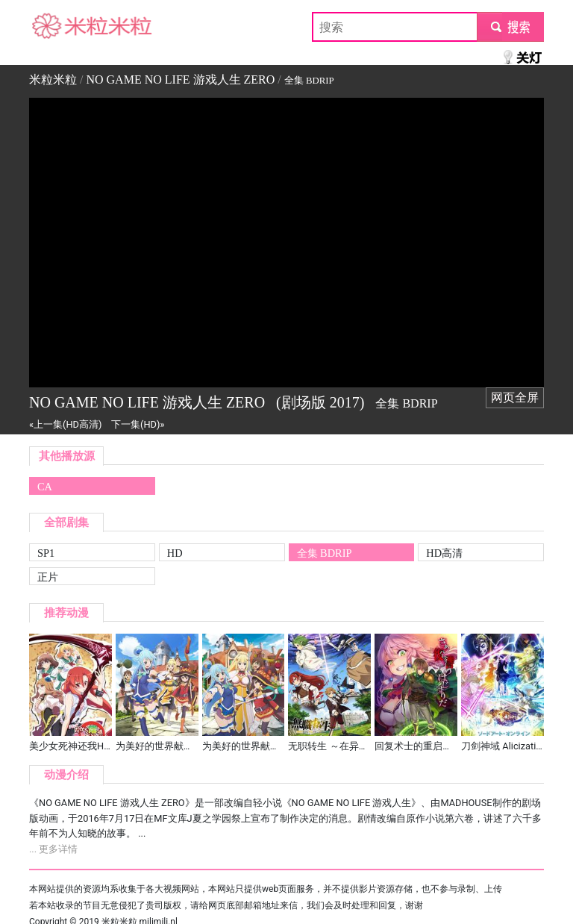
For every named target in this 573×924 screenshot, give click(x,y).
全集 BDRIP (325, 553)
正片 (48, 577)
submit (510, 26)
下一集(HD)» (138, 424)
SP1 (46, 553)
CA (45, 487)
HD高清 (444, 553)
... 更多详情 (53, 849)
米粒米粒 (53, 26)
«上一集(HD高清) (65, 424)
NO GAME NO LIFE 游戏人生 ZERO (180, 79)
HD (175, 553)
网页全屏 (515, 397)
